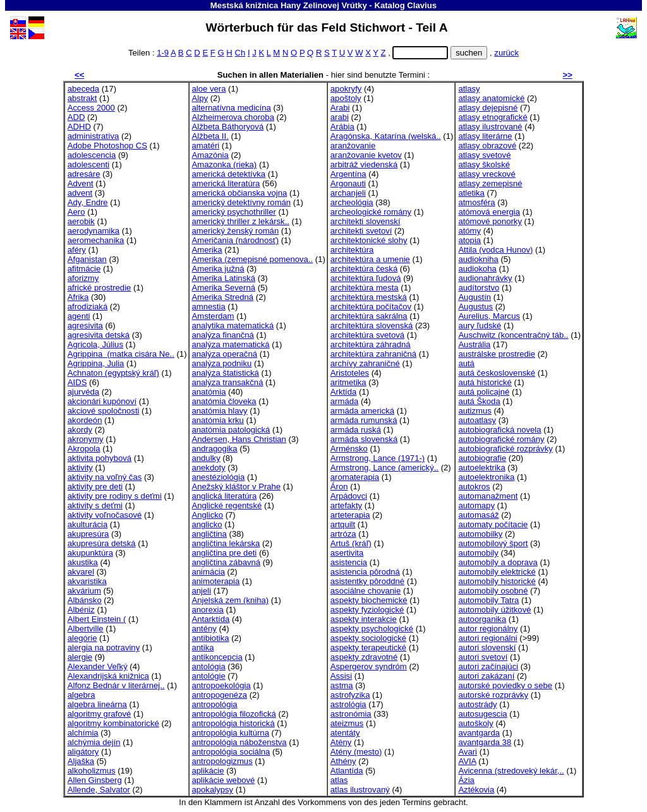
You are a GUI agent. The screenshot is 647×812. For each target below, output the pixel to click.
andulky (206, 458)
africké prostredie (100, 288)
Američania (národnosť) (236, 240)
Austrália (474, 344)
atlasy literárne (485, 136)
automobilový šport (493, 543)
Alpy (200, 98)
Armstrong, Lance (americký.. (384, 468)
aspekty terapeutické (368, 648)
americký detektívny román (242, 202)
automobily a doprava (498, 562)
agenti (79, 316)
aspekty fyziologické (367, 610)
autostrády (477, 704)
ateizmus (347, 723)
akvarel (81, 572)
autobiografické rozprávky (505, 449)
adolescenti (88, 164)
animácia (209, 572)
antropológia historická (233, 723)
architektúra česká (364, 269)
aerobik (81, 221)
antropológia (215, 704)
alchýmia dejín (94, 742)
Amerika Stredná (223, 297)
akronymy (86, 439)
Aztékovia (476, 790)
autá (466, 363)
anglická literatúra (225, 496)
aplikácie (208, 771)
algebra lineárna (97, 704)
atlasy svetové (484, 155)
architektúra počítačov (371, 307)
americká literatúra (226, 183)
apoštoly (346, 98)
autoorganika (482, 619)
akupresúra (88, 534)
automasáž (478, 515)
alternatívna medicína (232, 108)
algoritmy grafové (100, 714)
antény (204, 629)
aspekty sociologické (368, 638)
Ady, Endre (88, 202)
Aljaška (81, 761)
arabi (340, 117)
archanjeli (348, 193)
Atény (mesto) (356, 752)
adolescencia (92, 155)
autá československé (497, 373)
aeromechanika (96, 240)
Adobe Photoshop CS (107, 146)
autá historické (485, 382)
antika (203, 648)
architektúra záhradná (371, 344)
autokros (474, 487)
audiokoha (477, 269)
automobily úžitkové (494, 610)
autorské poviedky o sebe (505, 685)
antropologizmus (222, 761)
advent (80, 193)
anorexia (208, 610)
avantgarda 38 (485, 742)
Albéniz (81, 610)
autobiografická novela (499, 430)
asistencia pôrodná (365, 572)
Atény (341, 742)
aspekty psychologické (372, 629)
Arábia (342, 127)
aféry (77, 250)
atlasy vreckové (487, 174)
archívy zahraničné (365, 363)
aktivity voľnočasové (105, 515)
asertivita (347, 553)
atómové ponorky (490, 221)
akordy (80, 430)
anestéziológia (219, 477)
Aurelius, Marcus (489, 316)
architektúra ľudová (366, 278)
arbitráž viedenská (364, 164)
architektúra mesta (365, 288)
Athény (343, 761)
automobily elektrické (497, 572)
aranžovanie (353, 146)
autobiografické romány (501, 439)
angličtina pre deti (225, 553)
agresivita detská (99, 335)
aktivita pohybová (100, 458)
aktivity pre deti (95, 487)
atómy (469, 231)
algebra (82, 695)
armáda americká (362, 411)
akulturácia (88, 524)
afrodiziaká (88, 307)
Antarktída (211, 619)
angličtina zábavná (227, 562)
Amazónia (210, 155)
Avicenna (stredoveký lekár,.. (511, 771)
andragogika (215, 449)
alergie (80, 657)
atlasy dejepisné (488, 108)
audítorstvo (479, 288)
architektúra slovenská (372, 325)
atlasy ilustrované (490, 127)
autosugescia (482, 714)
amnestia (209, 307)
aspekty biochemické (369, 600)
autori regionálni (487, 638)
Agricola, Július (95, 344)
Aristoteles (350, 373)
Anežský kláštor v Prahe (237, 487)
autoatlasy (477, 420)
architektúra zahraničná (373, 354)
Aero (76, 212)
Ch (240, 53)
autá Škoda (479, 401)
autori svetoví (483, 657)
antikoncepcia (217, 657)
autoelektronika (486, 477)
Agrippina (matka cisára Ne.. (121, 354)
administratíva (94, 136)
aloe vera (209, 89)
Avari (468, 752)
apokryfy (346, 89)
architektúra (352, 250)
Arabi (340, 108)
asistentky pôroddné (367, 581)
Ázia (466, 780)
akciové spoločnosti (104, 411)
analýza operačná (225, 354)
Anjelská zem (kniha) (231, 600)
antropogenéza (220, 695)
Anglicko (208, 515)
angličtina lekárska (226, 543)
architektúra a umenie (370, 259)
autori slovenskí (487, 648)
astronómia (351, 714)
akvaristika (87, 581)
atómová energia (489, 212)
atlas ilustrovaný (360, 790)
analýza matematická (231, 344)
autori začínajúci (488, 666)
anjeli (202, 591)
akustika (83, 562)
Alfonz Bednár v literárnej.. (116, 685)
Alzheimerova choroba (233, 117)
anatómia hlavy (220, 411)
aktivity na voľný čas (105, 477)
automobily (478, 553)
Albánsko (85, 600)
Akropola (84, 449)
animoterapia (216, 581)
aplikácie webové (224, 780)
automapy (476, 505)
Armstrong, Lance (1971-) (378, 458)
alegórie (82, 638)
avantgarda (479, 733)
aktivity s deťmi (95, 505)
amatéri (206, 146)
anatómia (209, 392)
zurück (506, 53)
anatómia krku (218, 420)
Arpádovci (349, 496)
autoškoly (475, 723)
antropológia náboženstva (239, 742)
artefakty (346, 505)
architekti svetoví (361, 231)
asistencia (349, 562)
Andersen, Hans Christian (239, 439)
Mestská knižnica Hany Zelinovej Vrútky (289, 5)
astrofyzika (350, 695)
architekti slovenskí (366, 221)
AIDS (77, 382)
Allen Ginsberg (95, 780)
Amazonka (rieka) (225, 164)
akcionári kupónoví (102, 401)
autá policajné (484, 392)
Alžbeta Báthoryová (228, 127)
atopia (469, 240)
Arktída (344, 392)
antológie (209, 676)
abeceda (83, 89)
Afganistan (87, 259)
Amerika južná (218, 269)
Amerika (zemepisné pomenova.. (253, 259)
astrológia (348, 704)
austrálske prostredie (497, 354)
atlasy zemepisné (490, 183)
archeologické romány (371, 212)
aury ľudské (480, 325)
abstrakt (82, 98)
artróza (343, 534)
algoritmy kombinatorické (113, 723)
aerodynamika (94, 231)
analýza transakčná (228, 382)
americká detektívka (229, 174)
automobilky (480, 534)
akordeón (85, 420)
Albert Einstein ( (97, 619)
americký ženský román (236, 231)
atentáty (345, 733)
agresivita (85, 325)
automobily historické (497, 581)
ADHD (79, 127)
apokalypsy (213, 790)
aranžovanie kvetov (366, 155)
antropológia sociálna (231, 752)
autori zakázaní (486, 676)
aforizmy (83, 278)
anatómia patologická (231, 430)
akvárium (84, 591)
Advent (81, 183)
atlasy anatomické (491, 98)
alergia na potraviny (104, 648)
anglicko (207, 524)
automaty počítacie (493, 524)
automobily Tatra (488, 600)
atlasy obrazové (487, 146)
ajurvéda (83, 392)
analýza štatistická (226, 373)
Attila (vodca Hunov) (495, 250)
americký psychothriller (234, 212)
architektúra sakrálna (369, 316)
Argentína (348, 174)
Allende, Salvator (99, 790)
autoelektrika (481, 468)
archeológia (352, 202)
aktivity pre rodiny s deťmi (115, 496)
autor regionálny (488, 629)
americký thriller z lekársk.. (241, 221)
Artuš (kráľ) (351, 543)
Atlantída (347, 771)
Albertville (86, 629)
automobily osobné (493, 591)
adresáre (84, 174)
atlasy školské (484, 164)
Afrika (78, 297)
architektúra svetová (367, 335)
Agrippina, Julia (96, 363)
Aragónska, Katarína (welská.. (386, 136)
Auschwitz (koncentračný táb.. (513, 335)
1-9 (163, 53)
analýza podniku (222, 363)
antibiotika (211, 638)
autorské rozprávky (493, 695)
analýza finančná (223, 335)
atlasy (469, 89)
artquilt (343, 524)
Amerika (207, 250)
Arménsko (349, 449)
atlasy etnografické (493, 117)
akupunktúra (90, 553)
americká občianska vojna (240, 193)
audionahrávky (485, 278)
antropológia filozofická (234, 714)
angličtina (209, 534)
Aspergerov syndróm (369, 666)
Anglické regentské (227, 505)
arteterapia (350, 515)
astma (342, 685)
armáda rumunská (364, 420)
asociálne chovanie (366, 591)
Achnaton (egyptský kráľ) (113, 373)
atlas (339, 780)
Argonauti (348, 183)
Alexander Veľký (98, 666)
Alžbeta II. (210, 136)
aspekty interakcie (364, 619)
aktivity (80, 468)
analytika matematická (233, 325)
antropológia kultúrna (231, 733)
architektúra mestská (369, 297)
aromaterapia (355, 477)
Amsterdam (213, 316)
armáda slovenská (364, 439)
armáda (344, 401)
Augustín (475, 297)
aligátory (83, 752)
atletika (471, 193)
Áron (339, 487)
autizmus (475, 411)
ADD (76, 117)
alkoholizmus (92, 771)
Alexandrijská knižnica (108, 676)
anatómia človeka (224, 401)
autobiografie (482, 458)
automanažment (488, 496)
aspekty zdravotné (364, 657)
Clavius (422, 5)
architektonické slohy (369, 240)
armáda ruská (356, 430)
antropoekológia (221, 685)
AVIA (467, 761)
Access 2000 (91, 108)
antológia (209, 666)
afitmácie (84, 269)
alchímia (83, 733)
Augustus (475, 307)
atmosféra (476, 202)
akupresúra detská (102, 543)
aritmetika (348, 382)
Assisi (341, 676)
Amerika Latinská (224, 278)
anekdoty (209, 468)
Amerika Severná (224, 288)
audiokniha (478, 259)
